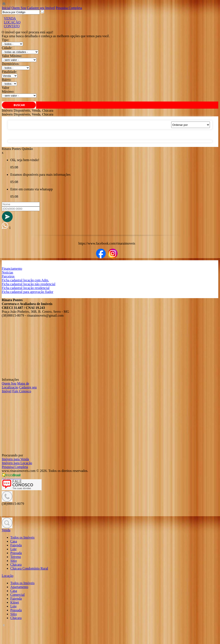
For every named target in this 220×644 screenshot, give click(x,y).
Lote (13, 549)
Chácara (16, 565)
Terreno (16, 557)
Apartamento (19, 587)
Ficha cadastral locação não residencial (29, 284)
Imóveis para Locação (17, 463)
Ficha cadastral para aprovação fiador (27, 292)
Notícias (7, 272)
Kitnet (15, 602)
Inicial (6, 8)
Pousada (16, 553)
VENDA (10, 18)
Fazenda (16, 545)
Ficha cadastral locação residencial (26, 288)
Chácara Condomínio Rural (29, 568)
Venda (6, 530)
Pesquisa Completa (69, 8)
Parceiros (8, 276)
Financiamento (12, 269)
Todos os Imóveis (22, 537)
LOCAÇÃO (12, 22)
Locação (8, 576)
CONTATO (12, 26)
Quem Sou (19, 8)
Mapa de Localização (15, 385)
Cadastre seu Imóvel (41, 8)
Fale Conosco (22, 391)
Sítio (14, 561)
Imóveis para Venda (15, 459)
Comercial (18, 595)
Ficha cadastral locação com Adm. (25, 280)
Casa (14, 541)
